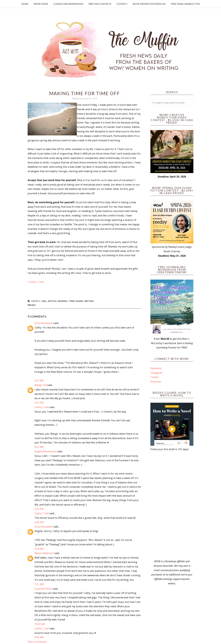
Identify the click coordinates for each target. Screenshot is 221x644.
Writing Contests (100, 4)
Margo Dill (41, 385)
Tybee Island (76, 301)
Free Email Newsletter (185, 4)
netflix (52, 301)
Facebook (156, 368)
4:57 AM (39, 381)
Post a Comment (37, 642)
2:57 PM (39, 403)
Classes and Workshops (68, 4)
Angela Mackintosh (46, 451)
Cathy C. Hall (37, 282)
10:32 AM (40, 624)
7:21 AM (39, 584)
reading (62, 301)
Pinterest (156, 382)
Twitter (155, 377)
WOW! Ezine (41, 4)
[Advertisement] (172, 505)
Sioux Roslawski (44, 323)
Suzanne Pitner (43, 589)
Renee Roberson (44, 553)
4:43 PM (39, 522)
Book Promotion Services (149, 4)
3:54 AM (39, 549)
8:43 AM (39, 637)
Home (25, 4)
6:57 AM (39, 447)
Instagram (156, 373)
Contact (122, 4)
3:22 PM (39, 509)
